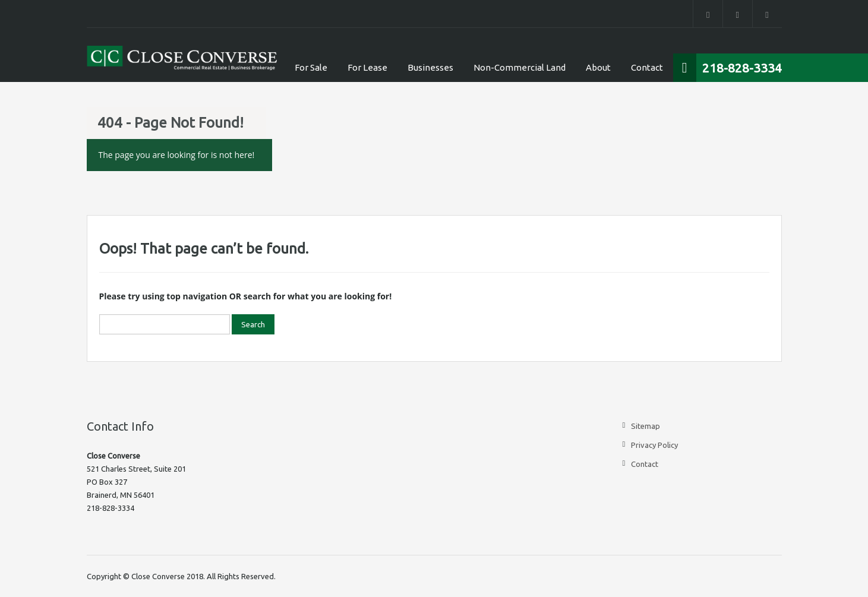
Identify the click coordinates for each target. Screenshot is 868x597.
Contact (647, 67)
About (598, 67)
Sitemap (646, 426)
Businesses (430, 67)
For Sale (311, 67)
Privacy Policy (654, 445)
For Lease (367, 67)
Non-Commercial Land (520, 67)
